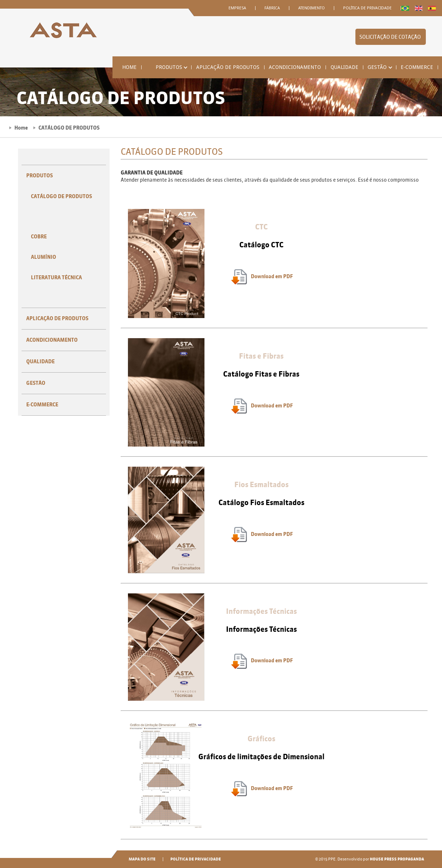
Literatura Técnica (56, 278)
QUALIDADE (344, 67)
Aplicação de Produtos (228, 67)
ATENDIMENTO (312, 8)
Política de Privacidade (367, 8)
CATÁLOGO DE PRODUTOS (61, 197)
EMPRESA (237, 8)
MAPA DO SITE (142, 859)
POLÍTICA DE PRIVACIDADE (196, 859)
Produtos (40, 176)
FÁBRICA (272, 8)
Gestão (36, 383)
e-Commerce (417, 67)
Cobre (39, 237)
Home (129, 67)
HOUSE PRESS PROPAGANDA (397, 859)
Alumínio (43, 257)
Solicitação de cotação (391, 37)
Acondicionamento (295, 67)
